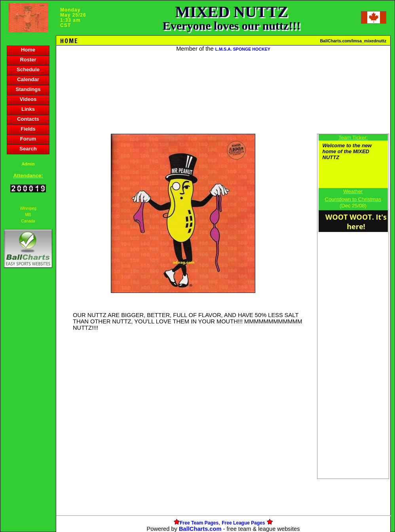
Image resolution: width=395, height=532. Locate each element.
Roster (28, 60)
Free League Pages (243, 523)
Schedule (28, 69)
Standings (28, 89)
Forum (28, 139)
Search (28, 149)
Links (28, 109)
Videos (28, 99)
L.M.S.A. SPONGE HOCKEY (243, 49)
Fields (28, 129)
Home (28, 50)
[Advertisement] (28, 406)
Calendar (28, 79)
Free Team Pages (199, 523)
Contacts (28, 119)
